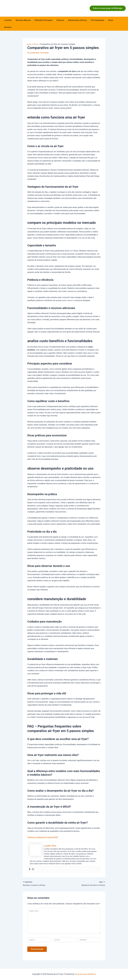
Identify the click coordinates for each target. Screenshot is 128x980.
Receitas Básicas (23, 20)
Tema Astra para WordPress (85, 974)
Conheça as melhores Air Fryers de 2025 (44, 837)
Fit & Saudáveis (98, 20)
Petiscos (60, 20)
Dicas (111, 20)
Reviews (8, 27)
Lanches (8, 20)
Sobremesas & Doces (77, 20)
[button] (108, 8)
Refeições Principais (44, 20)
